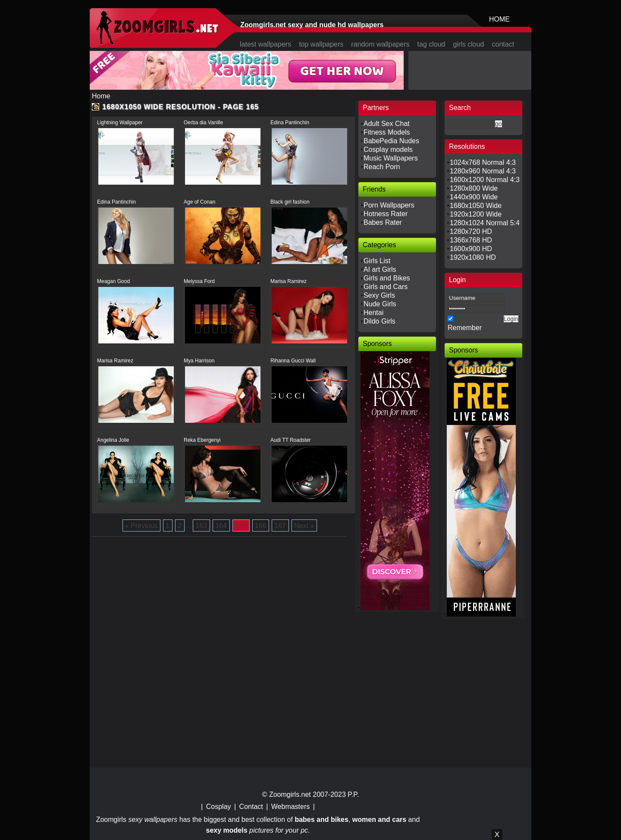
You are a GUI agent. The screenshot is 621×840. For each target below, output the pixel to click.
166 (261, 526)
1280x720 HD (471, 231)
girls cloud (468, 44)
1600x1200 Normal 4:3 (485, 180)
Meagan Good (113, 281)
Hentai (373, 313)
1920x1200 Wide (476, 214)
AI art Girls (380, 269)
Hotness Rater (386, 214)
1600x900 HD (471, 249)
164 (221, 526)
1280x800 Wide (474, 188)
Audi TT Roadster (291, 440)
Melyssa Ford (199, 281)
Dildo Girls (379, 321)
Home (101, 96)
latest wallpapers (265, 44)
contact (503, 44)
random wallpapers (380, 44)
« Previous (141, 526)
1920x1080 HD (473, 257)
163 (201, 526)
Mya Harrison (199, 361)
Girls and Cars (386, 287)
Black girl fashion (290, 202)
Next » (304, 526)
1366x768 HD (471, 240)
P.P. (353, 794)
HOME (499, 19)
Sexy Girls (379, 295)
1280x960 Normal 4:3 (483, 171)
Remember (465, 328)
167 (280, 526)
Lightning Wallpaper (120, 123)
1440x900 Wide (474, 197)
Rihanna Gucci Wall (293, 361)
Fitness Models (387, 132)
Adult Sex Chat (387, 124)
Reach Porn (382, 167)
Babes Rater (383, 222)
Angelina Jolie (113, 440)
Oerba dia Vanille (203, 123)
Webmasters (291, 807)
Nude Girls (380, 304)
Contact (251, 807)
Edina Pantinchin (290, 123)
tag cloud (431, 44)
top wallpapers (321, 44)
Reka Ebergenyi (202, 440)
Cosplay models (388, 149)
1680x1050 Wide (476, 206)
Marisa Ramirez (289, 281)
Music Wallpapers (391, 158)
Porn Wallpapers (389, 205)
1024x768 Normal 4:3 (483, 162)
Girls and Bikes (387, 278)
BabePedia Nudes (391, 141)
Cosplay (219, 807)
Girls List (377, 261)
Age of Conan (199, 202)
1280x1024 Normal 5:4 (485, 223)
